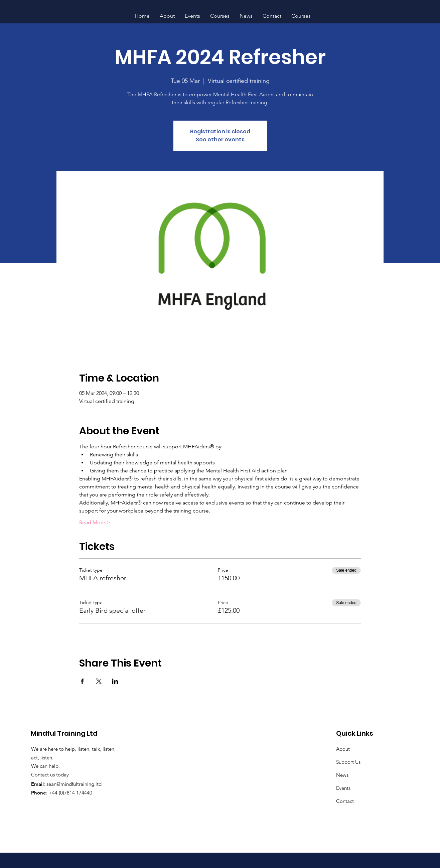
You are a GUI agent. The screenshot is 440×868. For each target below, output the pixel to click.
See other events (220, 139)
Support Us (348, 762)
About (343, 749)
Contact (345, 801)
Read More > (95, 522)
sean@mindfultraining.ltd (74, 784)
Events (343, 788)
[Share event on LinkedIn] (115, 681)
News (342, 775)
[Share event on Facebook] (82, 681)
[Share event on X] (99, 681)
